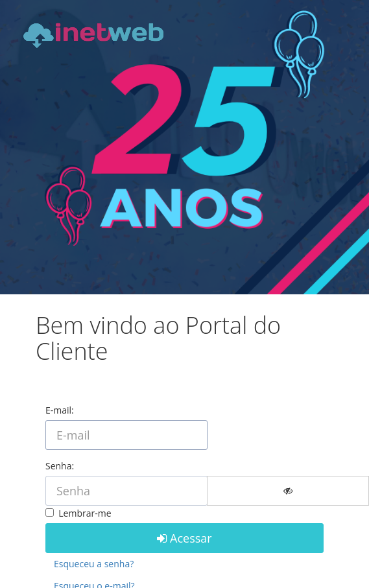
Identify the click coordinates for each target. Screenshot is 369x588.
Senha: (60, 466)
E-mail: (60, 410)
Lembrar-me (83, 513)
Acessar (184, 538)
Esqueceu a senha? (94, 564)
